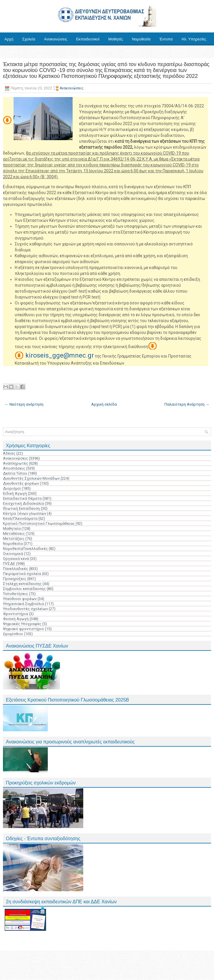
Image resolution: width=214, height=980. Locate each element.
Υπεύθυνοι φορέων (20, 599)
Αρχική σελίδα (104, 404)
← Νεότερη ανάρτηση (24, 404)
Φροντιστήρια (15, 614)
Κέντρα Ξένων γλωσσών (24, 513)
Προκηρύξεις (15, 579)
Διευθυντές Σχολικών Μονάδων (31, 478)
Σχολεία (29, 39)
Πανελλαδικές (15, 569)
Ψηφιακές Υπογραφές (22, 624)
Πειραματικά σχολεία (22, 574)
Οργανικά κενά (16, 559)
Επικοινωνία (15, 52)
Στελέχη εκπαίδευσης (22, 584)
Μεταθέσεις (14, 534)
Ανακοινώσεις (56, 39)
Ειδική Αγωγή (15, 493)
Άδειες (9, 453)
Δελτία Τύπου (15, 473)
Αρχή (9, 39)
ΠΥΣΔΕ (9, 564)
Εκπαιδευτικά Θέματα (22, 498)
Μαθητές (116, 39)
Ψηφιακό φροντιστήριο (23, 629)
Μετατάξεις (14, 539)
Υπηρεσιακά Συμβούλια (23, 604)
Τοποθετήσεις (15, 594)
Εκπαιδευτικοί (88, 39)
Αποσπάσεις (14, 468)
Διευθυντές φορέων (21, 483)
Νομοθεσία (141, 39)
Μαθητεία (12, 528)
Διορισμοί (12, 488)
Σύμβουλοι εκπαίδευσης (24, 589)
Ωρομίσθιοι (13, 634)
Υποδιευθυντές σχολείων (25, 609)
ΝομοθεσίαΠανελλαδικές (25, 549)
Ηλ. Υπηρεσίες (194, 39)
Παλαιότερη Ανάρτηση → (187, 404)
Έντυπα (166, 39)
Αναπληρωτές (15, 463)
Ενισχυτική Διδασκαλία (23, 503)
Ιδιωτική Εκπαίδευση (21, 508)
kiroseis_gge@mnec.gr (60, 355)
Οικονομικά (13, 554)
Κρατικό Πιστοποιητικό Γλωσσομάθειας (39, 523)
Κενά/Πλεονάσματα (20, 518)
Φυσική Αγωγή (16, 619)
